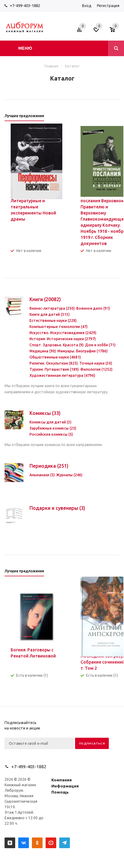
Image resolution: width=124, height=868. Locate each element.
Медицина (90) (43, 351)
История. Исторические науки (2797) (63, 339)
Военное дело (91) (93, 308)
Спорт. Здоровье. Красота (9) (57, 345)
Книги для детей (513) (50, 314)
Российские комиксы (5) (51, 434)
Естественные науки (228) (53, 321)
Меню (25, 48)
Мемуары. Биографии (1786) (83, 351)
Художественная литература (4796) (62, 375)
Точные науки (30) (96, 363)
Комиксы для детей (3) (50, 422)
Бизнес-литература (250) (52, 308)
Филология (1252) (96, 369)
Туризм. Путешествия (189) (54, 369)
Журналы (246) (69, 475)
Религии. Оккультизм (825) (54, 363)
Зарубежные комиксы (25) (53, 428)
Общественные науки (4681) (55, 357)
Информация (65, 786)
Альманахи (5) (42, 475)
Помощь (60, 792)
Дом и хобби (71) (100, 345)
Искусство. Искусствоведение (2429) (63, 333)
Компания (62, 780)
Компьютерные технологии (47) (59, 327)
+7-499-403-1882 (25, 5)
